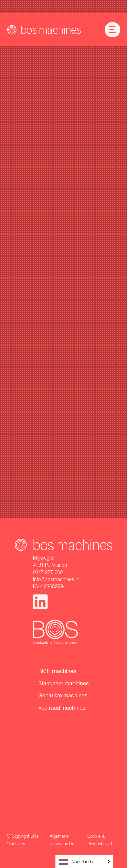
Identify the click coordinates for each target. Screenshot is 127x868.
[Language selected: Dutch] (84, 861)
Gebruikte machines (63, 695)
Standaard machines (63, 683)
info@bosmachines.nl (56, 579)
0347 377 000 (48, 572)
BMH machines (57, 671)
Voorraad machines (62, 707)
